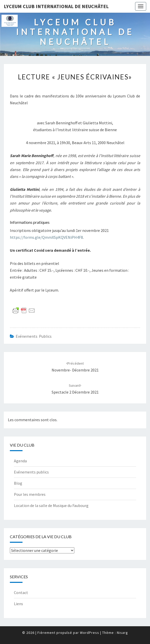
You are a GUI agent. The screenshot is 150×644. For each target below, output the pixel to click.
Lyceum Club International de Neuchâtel (56, 6)
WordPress (90, 633)
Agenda (20, 461)
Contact (21, 592)
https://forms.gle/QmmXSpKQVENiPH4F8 (46, 237)
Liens (18, 604)
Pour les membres (30, 494)
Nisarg (122, 633)
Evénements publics (34, 336)
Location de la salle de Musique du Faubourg (51, 505)
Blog (18, 483)
